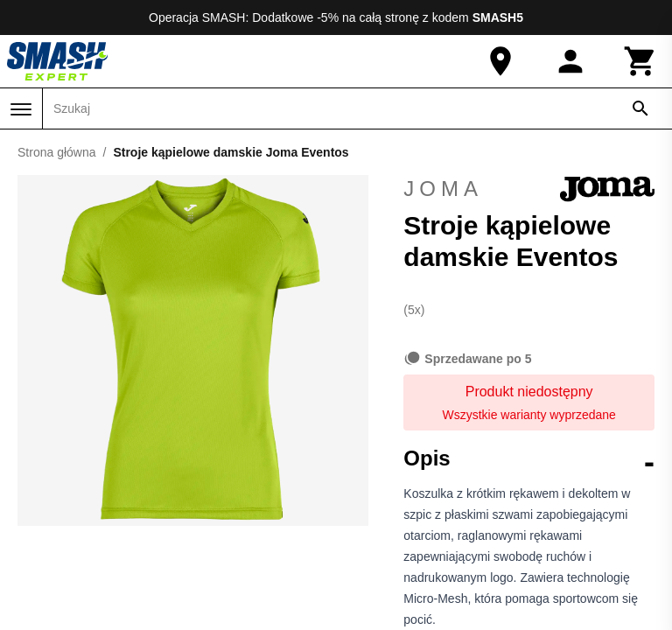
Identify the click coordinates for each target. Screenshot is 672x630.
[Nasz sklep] (500, 61)
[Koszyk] (640, 61)
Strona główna (57, 152)
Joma (529, 189)
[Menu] (21, 109)
